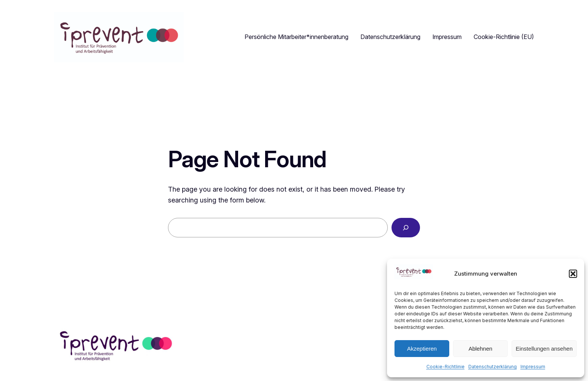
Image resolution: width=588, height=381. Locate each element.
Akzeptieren (422, 349)
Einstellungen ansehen (544, 349)
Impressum (533, 367)
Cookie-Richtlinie (445, 367)
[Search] (406, 228)
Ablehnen (480, 349)
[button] (573, 274)
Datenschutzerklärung (493, 367)
